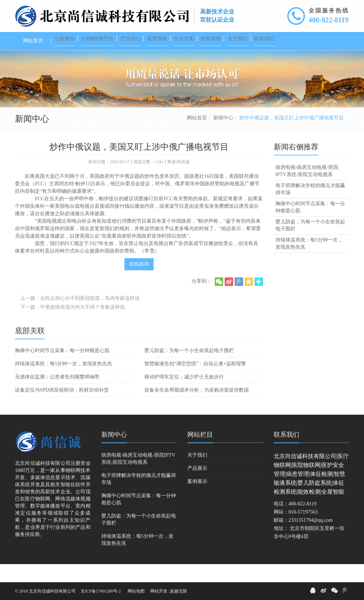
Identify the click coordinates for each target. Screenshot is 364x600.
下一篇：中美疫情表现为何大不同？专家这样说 (73, 325)
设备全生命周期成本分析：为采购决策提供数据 (197, 408)
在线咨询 (139, 282)
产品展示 (197, 486)
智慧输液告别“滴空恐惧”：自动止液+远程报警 (195, 382)
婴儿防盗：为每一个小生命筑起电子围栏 (189, 369)
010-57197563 (303, 530)
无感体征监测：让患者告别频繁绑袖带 (57, 395)
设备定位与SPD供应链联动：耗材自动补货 (62, 408)
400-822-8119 (328, 20)
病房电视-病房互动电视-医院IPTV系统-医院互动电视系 (307, 189)
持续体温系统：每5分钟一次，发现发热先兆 (63, 382)
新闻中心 (223, 136)
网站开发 (159, 591)
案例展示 (197, 500)
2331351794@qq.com (311, 538)
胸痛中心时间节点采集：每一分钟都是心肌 (62, 369)
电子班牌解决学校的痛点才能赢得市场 (310, 207)
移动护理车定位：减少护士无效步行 (184, 395)
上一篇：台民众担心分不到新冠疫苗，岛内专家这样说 (80, 316)
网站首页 (197, 136)
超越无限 (178, 591)
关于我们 (197, 473)
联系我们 (287, 453)
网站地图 (136, 591)
